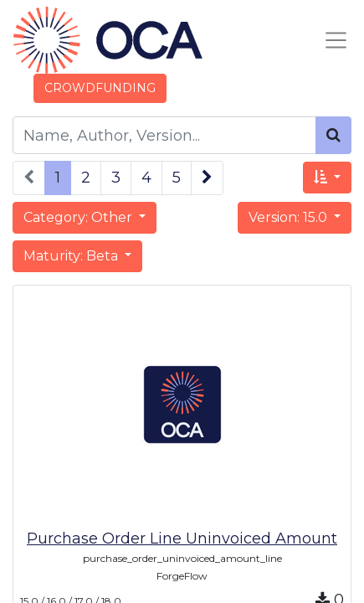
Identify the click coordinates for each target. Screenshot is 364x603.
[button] (327, 178)
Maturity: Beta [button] (72, 256)
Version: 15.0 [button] (290, 217)
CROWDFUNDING (100, 88)
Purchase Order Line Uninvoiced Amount (182, 539)
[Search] (333, 135)
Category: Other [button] (79, 217)
